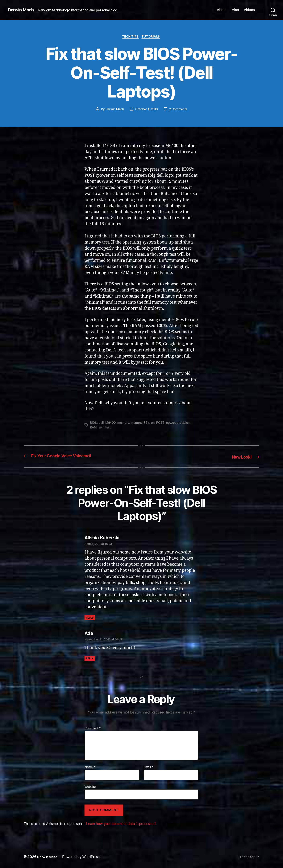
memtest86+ (141, 423)
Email (148, 768)
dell (102, 423)
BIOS (94, 423)
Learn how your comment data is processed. (121, 824)
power (172, 423)
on (154, 423)
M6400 (111, 423)
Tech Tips (130, 37)
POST (162, 423)
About (222, 10)
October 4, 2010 (146, 110)
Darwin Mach (22, 10)
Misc (235, 10)
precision (185, 423)
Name (90, 768)
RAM (93, 428)
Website (90, 787)
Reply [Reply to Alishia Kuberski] (90, 618)
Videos (249, 10)
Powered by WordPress (83, 857)
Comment (93, 729)
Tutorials (152, 37)
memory (124, 423)
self (101, 428)
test (108, 428)
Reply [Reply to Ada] (90, 659)
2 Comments (179, 110)
